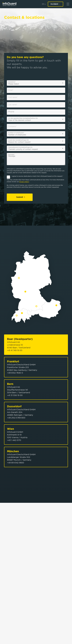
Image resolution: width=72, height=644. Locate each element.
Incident (55, 4)
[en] (44, 4)
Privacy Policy (24, 182)
